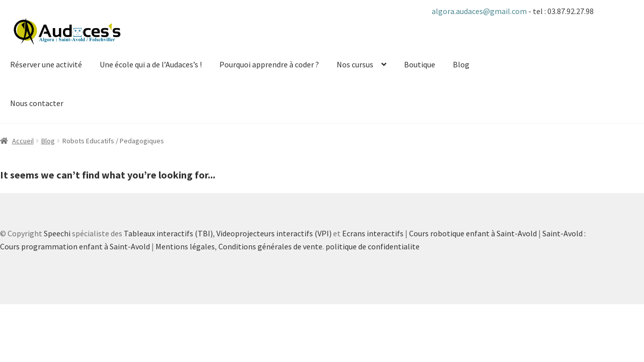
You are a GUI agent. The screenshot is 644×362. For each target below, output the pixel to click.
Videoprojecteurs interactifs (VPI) (274, 233)
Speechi (57, 233)
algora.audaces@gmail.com (480, 11)
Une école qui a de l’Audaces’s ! (151, 64)
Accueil (23, 141)
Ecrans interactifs (373, 233)
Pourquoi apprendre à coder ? (269, 64)
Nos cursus (355, 64)
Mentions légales (185, 246)
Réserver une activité (46, 64)
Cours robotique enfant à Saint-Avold (473, 233)
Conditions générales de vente (270, 246)
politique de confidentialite (373, 246)
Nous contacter (37, 103)
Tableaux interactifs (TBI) (168, 233)
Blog (461, 64)
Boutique (420, 64)
